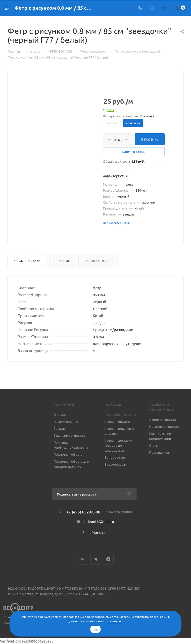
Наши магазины (66, 421)
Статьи (154, 445)
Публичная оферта (68, 454)
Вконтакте (83, 559)
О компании (63, 414)
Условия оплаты (117, 421)
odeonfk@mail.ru (99, 521)
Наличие (63, 261)
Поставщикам (160, 452)
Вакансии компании (69, 435)
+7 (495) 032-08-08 (83, 512)
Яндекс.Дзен (108, 559)
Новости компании (164, 426)
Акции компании (163, 419)
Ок (96, 629)
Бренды (60, 428)
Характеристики (27, 261)
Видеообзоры (115, 464)
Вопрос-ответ (115, 457)
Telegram (96, 559)
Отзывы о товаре (99, 261)
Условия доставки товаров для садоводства (118, 445)
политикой (113, 621)
